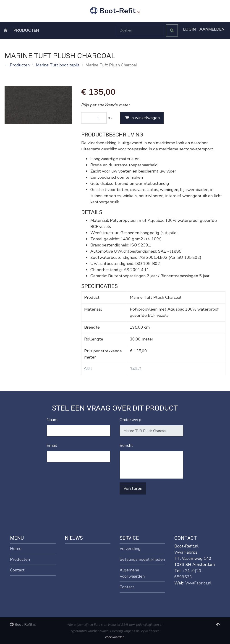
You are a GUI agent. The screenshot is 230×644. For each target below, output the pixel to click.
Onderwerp (130, 420)
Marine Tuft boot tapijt (58, 65)
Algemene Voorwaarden (132, 573)
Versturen (133, 488)
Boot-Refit (115, 11)
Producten (26, 30)
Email (52, 445)
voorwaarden (115, 637)
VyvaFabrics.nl (198, 583)
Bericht (126, 445)
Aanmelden (212, 29)
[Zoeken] (140, 30)
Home (16, 549)
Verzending (130, 549)
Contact (17, 570)
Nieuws (74, 538)
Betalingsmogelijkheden (142, 559)
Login (189, 29)
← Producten (17, 65)
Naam (52, 420)
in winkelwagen (142, 118)
